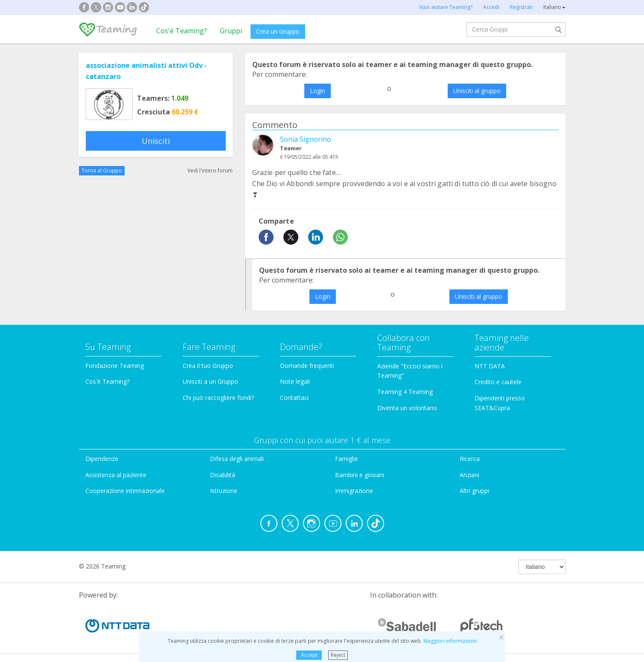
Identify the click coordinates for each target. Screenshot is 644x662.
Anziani (469, 475)
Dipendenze (102, 459)
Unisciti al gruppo (477, 91)
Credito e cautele (498, 382)
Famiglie (347, 459)
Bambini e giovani (360, 475)
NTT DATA (490, 366)
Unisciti (156, 141)
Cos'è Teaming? (182, 31)
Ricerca (470, 459)
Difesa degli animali (237, 459)
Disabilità (223, 475)
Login (318, 91)
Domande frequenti (307, 366)
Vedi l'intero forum (210, 171)
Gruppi (231, 31)
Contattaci (294, 398)
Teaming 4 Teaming (405, 392)
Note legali (295, 381)
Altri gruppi (474, 491)
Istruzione (224, 491)
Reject (338, 655)
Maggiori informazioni (450, 641)
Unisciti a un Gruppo (210, 381)
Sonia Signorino (306, 139)
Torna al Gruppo (102, 171)
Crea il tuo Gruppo (208, 366)
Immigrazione (354, 491)
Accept (309, 655)
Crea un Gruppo (278, 31)
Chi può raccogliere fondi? (218, 398)
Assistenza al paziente (116, 475)
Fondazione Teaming (115, 366)
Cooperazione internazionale (125, 491)
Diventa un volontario (407, 408)
